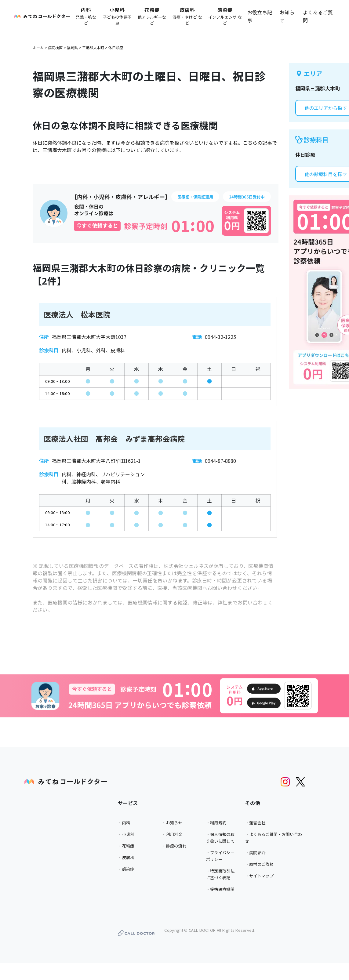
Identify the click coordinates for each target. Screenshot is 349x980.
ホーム (38, 47)
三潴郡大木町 (93, 47)
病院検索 (55, 47)
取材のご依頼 (261, 864)
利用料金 (174, 834)
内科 (126, 823)
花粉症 (128, 846)
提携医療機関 (222, 889)
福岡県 (72, 47)
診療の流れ (176, 846)
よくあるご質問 (318, 16)
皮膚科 (128, 857)
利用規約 (218, 823)
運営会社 (257, 823)
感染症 (128, 869)
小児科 (128, 834)
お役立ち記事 (260, 16)
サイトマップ (261, 876)
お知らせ (287, 16)
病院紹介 (257, 853)
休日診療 (116, 47)
